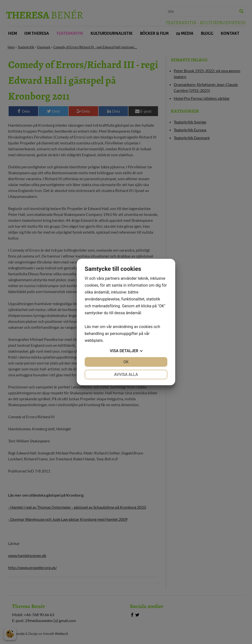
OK (126, 362)
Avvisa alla (126, 374)
